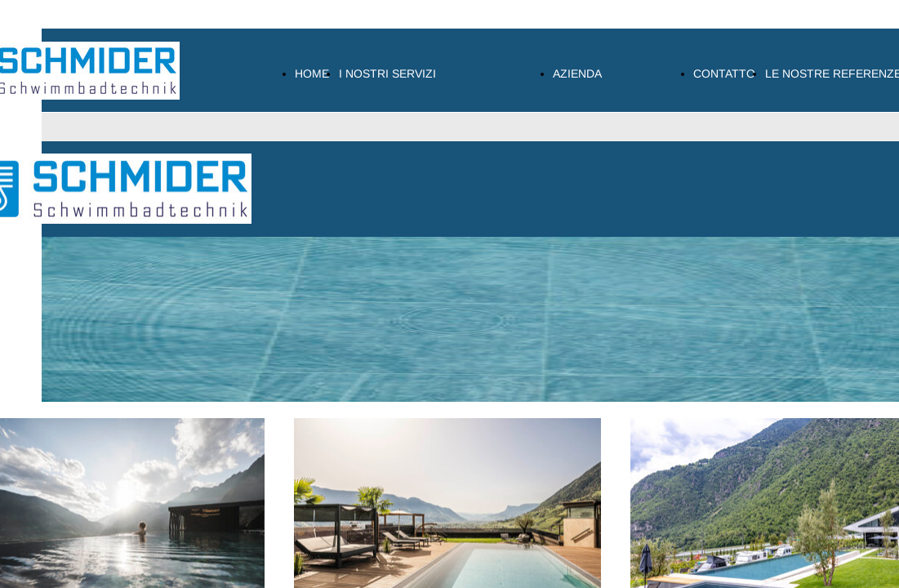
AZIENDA (577, 73)
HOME (312, 73)
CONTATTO (724, 73)
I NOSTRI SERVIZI (387, 73)
